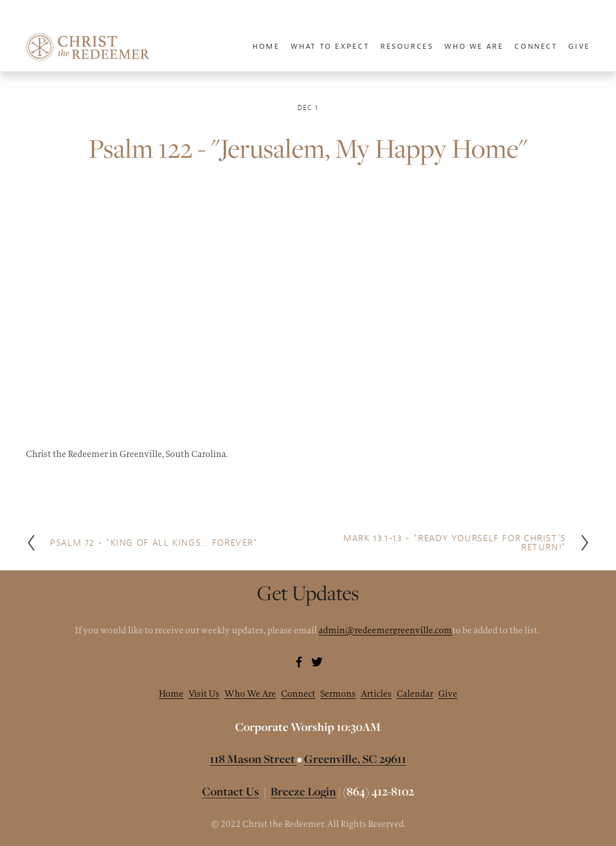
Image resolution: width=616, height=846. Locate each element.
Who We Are (250, 693)
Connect (298, 693)
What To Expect (330, 46)
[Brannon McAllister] (299, 662)
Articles (376, 693)
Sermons (338, 693)
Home (266, 46)
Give (579, 46)
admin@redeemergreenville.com (385, 630)
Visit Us (204, 693)
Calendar (415, 693)
